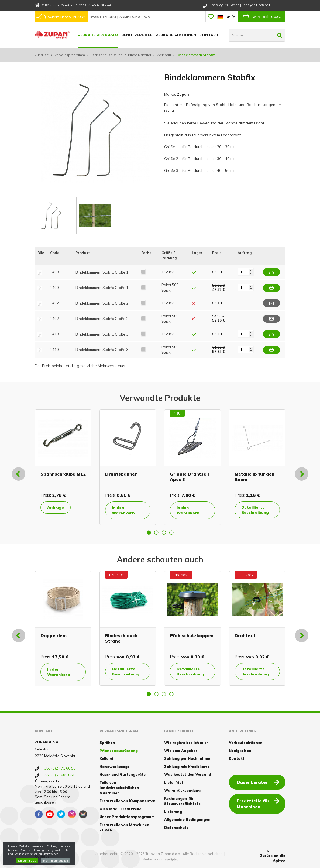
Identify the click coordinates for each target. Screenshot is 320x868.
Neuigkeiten (240, 751)
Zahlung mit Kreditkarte (187, 767)
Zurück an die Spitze (268, 856)
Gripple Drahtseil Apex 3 (189, 476)
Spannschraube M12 (63, 474)
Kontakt (209, 35)
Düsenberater (258, 782)
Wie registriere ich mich (186, 743)
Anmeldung (130, 17)
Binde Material (140, 55)
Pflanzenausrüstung (106, 55)
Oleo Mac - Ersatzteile (120, 809)
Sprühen (107, 743)
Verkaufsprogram (98, 35)
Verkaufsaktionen (176, 35)
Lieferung (173, 812)
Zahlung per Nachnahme (187, 758)
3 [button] (164, 532)
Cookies (42, 856)
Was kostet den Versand (188, 774)
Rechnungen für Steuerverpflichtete (182, 801)
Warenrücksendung (182, 790)
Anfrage (56, 507)
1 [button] (149, 532)
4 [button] (171, 532)
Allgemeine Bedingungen (187, 819)
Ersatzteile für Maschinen (258, 803)
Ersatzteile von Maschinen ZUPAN (124, 828)
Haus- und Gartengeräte (123, 774)
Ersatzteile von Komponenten (128, 801)
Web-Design (153, 859)
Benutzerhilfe (137, 35)
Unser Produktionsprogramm (127, 817)
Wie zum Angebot (181, 751)
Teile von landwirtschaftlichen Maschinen (119, 788)
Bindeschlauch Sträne (121, 638)
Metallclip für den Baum (254, 476)
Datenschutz (176, 828)
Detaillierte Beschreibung (255, 510)
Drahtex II (246, 635)
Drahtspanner (121, 474)
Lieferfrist (174, 782)
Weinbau (164, 55)
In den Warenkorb (123, 510)
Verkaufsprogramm (70, 55)
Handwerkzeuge (115, 767)
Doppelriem (54, 635)
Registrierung (103, 17)
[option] (63, 464)
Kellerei (106, 758)
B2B (147, 17)
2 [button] (156, 532)
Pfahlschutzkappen (192, 635)
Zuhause (42, 55)
